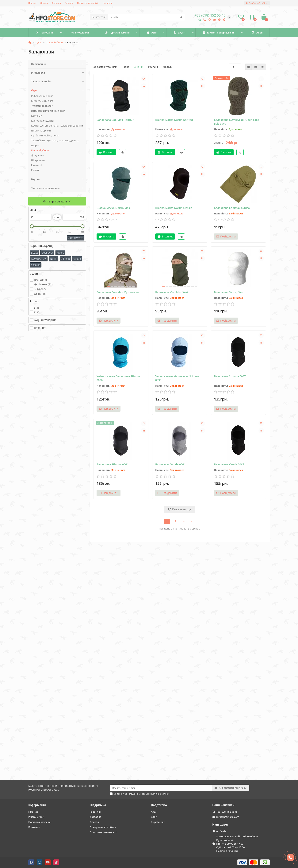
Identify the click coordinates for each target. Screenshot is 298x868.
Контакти (108, 3)
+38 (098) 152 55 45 (227, 812)
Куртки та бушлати (42, 121)
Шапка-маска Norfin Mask (114, 208)
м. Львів (221, 831)
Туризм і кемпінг (118, 33)
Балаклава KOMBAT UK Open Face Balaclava (236, 122)
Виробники (158, 822)
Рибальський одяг (42, 96)
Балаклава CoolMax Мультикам (118, 292)
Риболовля (80, 33)
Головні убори (54, 42)
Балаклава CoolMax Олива (232, 208)
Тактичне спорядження (219, 33)
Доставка (56, 3)
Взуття (180, 33)
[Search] (147, 17)
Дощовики (38, 155)
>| (192, 521)
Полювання (45, 33)
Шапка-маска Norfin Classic (174, 208)
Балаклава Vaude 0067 (229, 464)
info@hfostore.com (228, 817)
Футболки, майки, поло (45, 135)
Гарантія (69, 3)
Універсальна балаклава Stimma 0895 (177, 378)
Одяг (152, 33)
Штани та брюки (41, 131)
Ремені (35, 170)
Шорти (35, 145)
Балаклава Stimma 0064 (112, 464)
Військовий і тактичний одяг (48, 111)
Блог (154, 817)
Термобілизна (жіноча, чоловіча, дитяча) (55, 140)
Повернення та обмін (88, 3)
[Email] (161, 788)
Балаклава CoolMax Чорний (115, 120)
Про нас (32, 3)
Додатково (159, 805)
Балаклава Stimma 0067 (230, 376)
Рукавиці (36, 165)
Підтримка (98, 805)
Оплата (44, 3)
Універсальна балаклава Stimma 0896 (118, 378)
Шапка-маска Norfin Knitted (174, 120)
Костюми (37, 116)
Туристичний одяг (42, 106)
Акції (257, 33)
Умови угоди (36, 817)
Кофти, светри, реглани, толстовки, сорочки (57, 126)
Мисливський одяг (42, 101)
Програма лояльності (103, 832)
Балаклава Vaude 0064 (170, 464)
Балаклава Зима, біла (229, 292)
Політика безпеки (39, 822)
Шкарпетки (38, 160)
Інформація (37, 805)
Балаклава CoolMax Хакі (172, 292)
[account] (257, 3)
